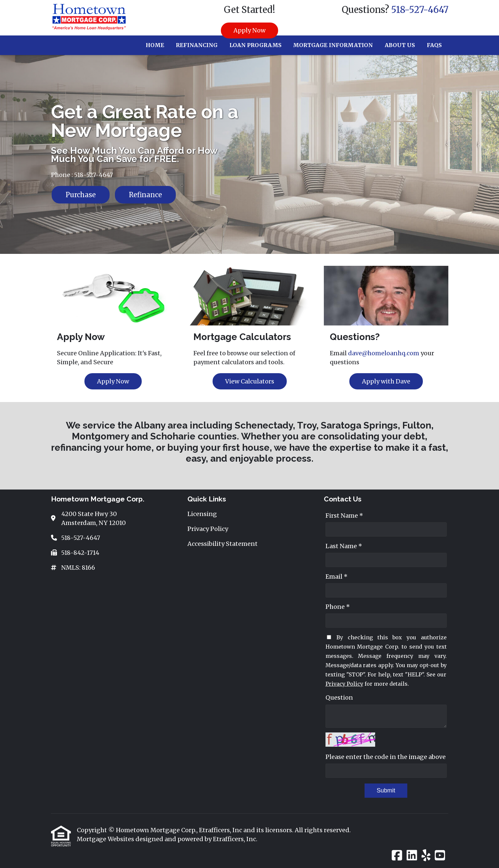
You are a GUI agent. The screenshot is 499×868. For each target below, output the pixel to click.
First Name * (344, 516)
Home (155, 45)
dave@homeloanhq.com (384, 353)
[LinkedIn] (412, 856)
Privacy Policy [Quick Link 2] (208, 529)
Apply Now (250, 30)
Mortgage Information (333, 45)
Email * (337, 577)
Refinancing (197, 45)
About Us (400, 45)
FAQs (434, 45)
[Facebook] (397, 856)
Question (339, 697)
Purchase (81, 195)
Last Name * (344, 546)
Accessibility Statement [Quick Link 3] (223, 544)
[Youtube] (440, 856)
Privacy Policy (344, 684)
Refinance (145, 195)
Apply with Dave (386, 381)
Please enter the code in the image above (386, 757)
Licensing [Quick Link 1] (202, 514)
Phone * (338, 607)
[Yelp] (426, 856)
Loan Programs (255, 45)
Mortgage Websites (106, 839)
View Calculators (250, 381)
